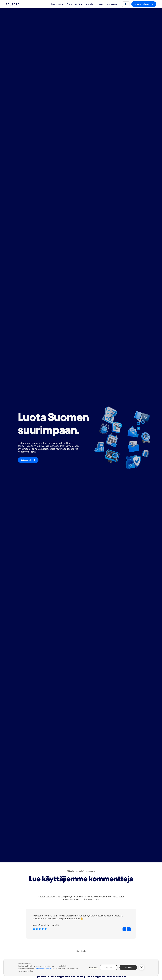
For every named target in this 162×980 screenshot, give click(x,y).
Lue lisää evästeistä (43, 969)
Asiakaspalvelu (113, 4)
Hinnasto (100, 4)
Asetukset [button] (93, 967)
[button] (57, 4)
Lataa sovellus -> (28, 460)
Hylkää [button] (109, 967)
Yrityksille (90, 4)
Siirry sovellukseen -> (144, 4)
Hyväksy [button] (128, 967)
